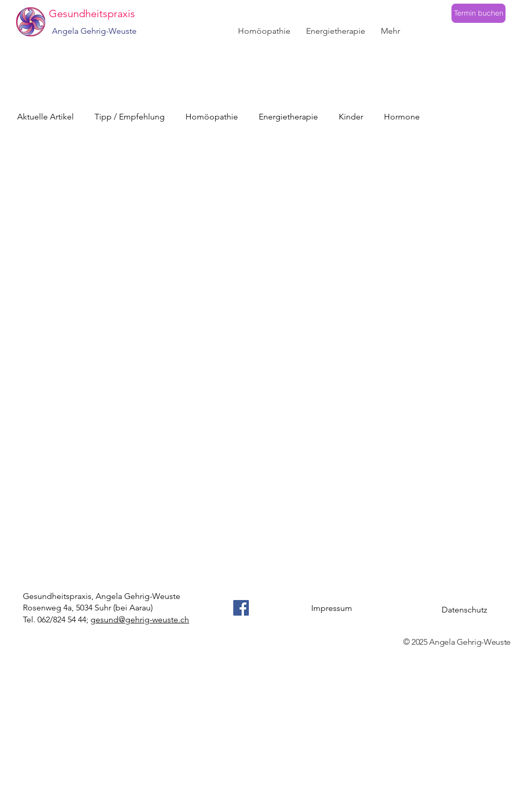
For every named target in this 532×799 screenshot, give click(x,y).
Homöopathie (212, 117)
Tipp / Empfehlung (130, 117)
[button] (264, 31)
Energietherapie (288, 117)
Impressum (332, 608)
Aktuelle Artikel (45, 117)
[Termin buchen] (478, 13)
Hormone (402, 117)
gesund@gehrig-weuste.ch (140, 620)
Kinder (351, 117)
